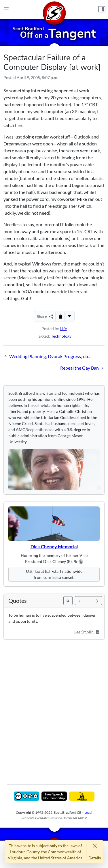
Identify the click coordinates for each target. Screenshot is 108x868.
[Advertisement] (54, 708)
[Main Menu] (6, 10)
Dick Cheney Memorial (54, 546)
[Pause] (88, 601)
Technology (61, 336)
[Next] (97, 601)
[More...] (69, 316)
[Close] (95, 846)
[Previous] (79, 601)
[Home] (54, 9)
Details (95, 858)
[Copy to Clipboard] (60, 316)
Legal (88, 812)
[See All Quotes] (68, 601)
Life (64, 329)
